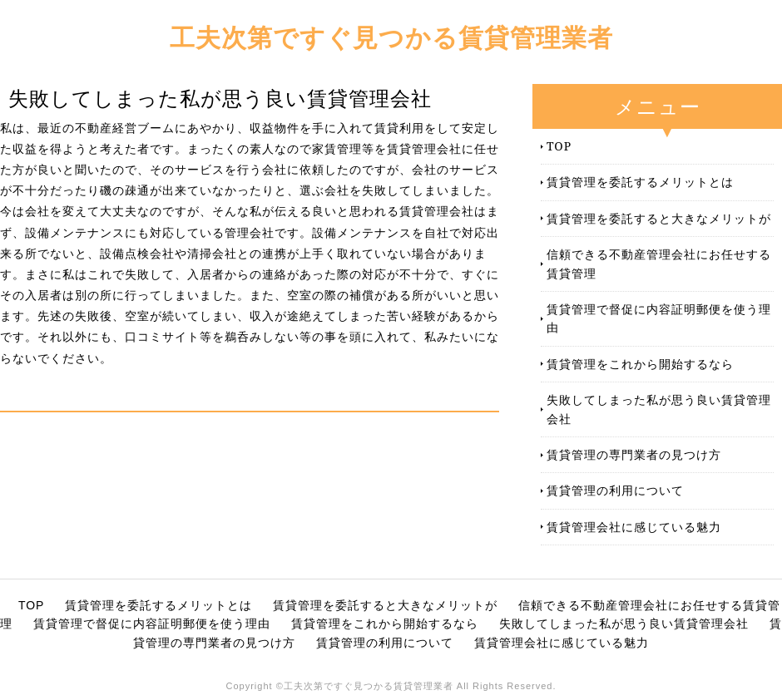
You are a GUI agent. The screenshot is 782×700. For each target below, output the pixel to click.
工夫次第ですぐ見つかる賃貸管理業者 (391, 37)
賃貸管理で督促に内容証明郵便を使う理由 (659, 318)
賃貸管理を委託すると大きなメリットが (659, 218)
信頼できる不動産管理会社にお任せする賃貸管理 (659, 263)
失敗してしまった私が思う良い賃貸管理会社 (659, 409)
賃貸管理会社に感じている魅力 (634, 527)
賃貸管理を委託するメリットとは (640, 182)
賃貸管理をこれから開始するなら (640, 364)
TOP (559, 146)
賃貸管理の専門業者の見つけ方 (634, 454)
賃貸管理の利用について (615, 490)
